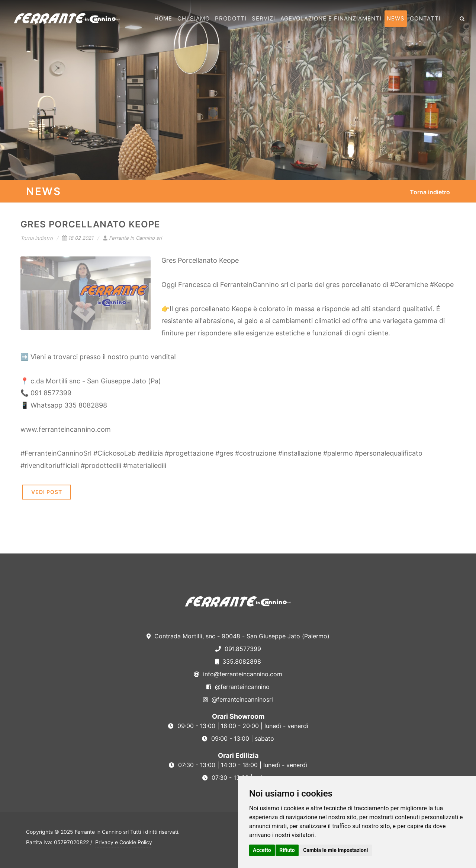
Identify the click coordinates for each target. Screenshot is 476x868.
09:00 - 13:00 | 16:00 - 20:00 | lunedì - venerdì (238, 726)
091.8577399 (238, 649)
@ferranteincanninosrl (238, 699)
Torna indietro (430, 192)
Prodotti (231, 18)
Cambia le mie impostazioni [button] (335, 850)
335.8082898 (238, 661)
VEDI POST (47, 492)
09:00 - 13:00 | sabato (238, 738)
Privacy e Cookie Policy (124, 842)
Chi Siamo (194, 18)
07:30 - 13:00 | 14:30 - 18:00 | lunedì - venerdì (238, 765)
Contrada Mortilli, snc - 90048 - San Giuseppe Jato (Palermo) (238, 636)
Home (163, 18)
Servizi (263, 18)
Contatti (425, 18)
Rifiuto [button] (287, 850)
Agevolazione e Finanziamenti (331, 18)
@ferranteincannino (238, 687)
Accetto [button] (262, 850)
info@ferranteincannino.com (238, 674)
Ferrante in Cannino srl (132, 238)
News (396, 18)
